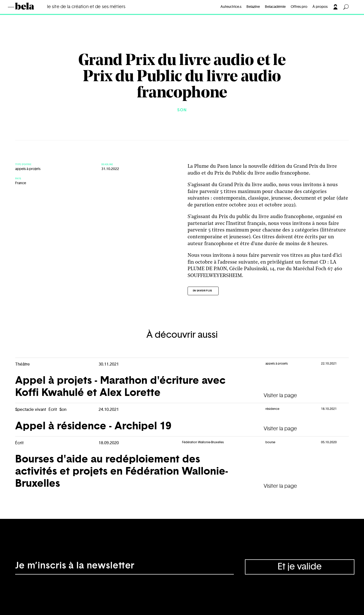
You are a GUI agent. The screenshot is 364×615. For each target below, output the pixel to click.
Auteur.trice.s (231, 7)
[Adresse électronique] (124, 567)
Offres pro (299, 7)
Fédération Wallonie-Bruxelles (203, 442)
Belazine (253, 7)
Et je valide (300, 567)
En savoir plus (202, 291)
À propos (320, 7)
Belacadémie (275, 7)
